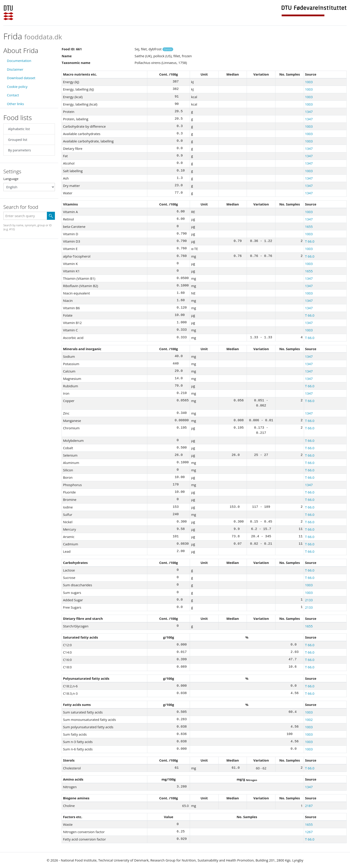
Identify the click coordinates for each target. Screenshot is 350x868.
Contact (13, 95)
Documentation (19, 61)
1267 (309, 832)
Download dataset (21, 78)
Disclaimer (15, 69)
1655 (309, 227)
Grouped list (18, 140)
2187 (309, 806)
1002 (309, 720)
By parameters (19, 150)
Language (11, 179)
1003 (309, 82)
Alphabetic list (19, 129)
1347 (309, 112)
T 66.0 (310, 241)
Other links (15, 104)
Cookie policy (17, 87)
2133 (309, 600)
